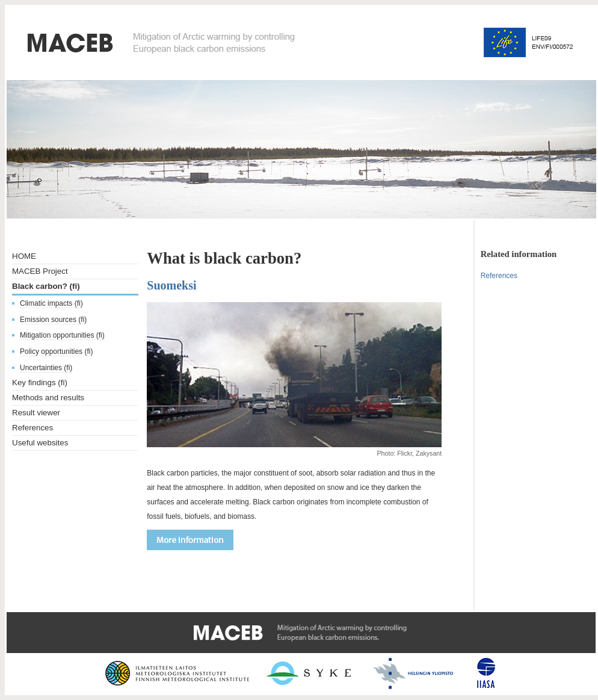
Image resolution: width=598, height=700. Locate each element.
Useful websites (40, 443)
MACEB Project (40, 271)
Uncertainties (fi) (46, 368)
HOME (24, 256)
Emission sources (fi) (53, 320)
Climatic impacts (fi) (51, 303)
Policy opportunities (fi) (56, 352)
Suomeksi (171, 285)
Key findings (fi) (40, 383)
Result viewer (36, 413)
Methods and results (48, 398)
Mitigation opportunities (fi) (62, 335)
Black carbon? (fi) (46, 286)
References (32, 428)
